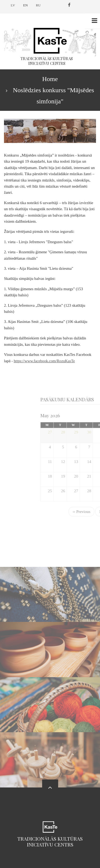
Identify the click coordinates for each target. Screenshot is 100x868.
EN (25, 5)
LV (13, 5)
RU (38, 5)
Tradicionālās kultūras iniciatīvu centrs (50, 842)
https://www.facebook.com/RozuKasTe (44, 361)
